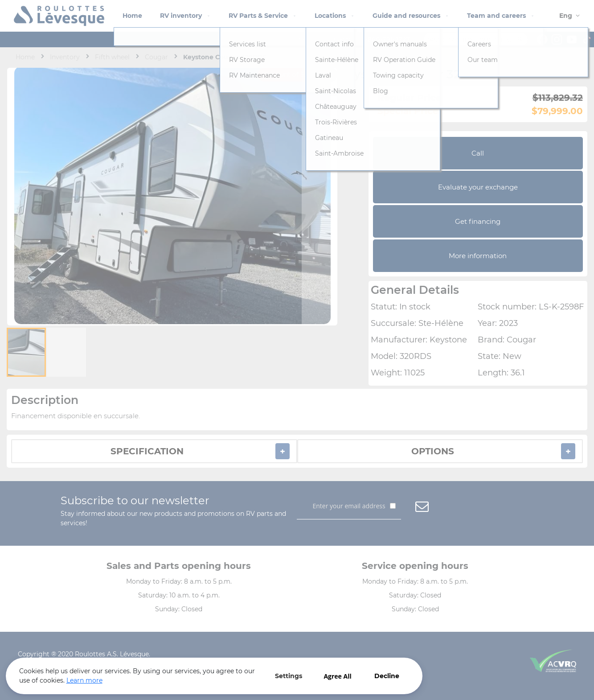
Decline (285, 668)
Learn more (67, 677)
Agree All (236, 668)
